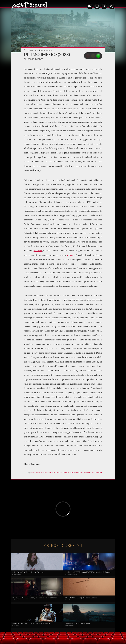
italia (81, 472)
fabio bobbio (74, 472)
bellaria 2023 (54, 472)
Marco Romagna (47, 50)
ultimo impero (97, 472)
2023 (33, 472)
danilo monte (64, 472)
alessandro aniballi (42, 472)
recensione (88, 472)
